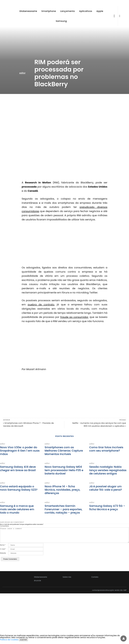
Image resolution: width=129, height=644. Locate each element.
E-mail (3, 552)
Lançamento (68, 11)
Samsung (61, 21)
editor (22, 73)
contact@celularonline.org (102, 593)
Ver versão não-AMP (119, 593)
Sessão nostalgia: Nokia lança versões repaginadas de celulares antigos (108, 470)
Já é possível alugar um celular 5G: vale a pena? (106, 488)
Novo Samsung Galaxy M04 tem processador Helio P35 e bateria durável (64, 470)
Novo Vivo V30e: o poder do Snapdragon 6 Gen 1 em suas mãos (20, 451)
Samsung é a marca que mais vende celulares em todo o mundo (17, 509)
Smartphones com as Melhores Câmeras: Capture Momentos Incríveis (64, 451)
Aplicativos (86, 11)
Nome (3, 548)
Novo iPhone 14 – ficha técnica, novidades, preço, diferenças (62, 490)
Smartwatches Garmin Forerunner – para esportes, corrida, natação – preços (64, 509)
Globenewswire (28, 11)
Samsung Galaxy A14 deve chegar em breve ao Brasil (18, 469)
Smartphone (49, 11)
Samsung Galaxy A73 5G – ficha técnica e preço (107, 508)
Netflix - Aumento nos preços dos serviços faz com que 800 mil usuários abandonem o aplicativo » (99, 425)
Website (3, 556)
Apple (100, 11)
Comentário (4, 526)
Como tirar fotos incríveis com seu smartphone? (106, 449)
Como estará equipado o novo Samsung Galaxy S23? (19, 488)
